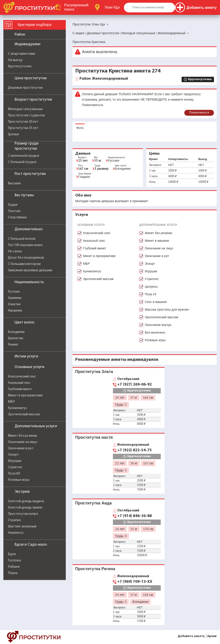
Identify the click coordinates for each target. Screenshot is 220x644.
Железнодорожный (104, 79)
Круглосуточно (20, 66)
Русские (14, 292)
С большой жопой (22, 239)
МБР (11, 402)
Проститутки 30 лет (23, 122)
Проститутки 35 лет (23, 128)
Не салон (15, 251)
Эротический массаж (24, 414)
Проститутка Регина (95, 569)
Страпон (14, 520)
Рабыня (14, 567)
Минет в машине (157, 241)
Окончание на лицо (23, 442)
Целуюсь (151, 287)
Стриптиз (15, 467)
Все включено (155, 332)
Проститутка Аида (93, 503)
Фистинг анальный (22, 526)
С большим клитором (24, 264)
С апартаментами (21, 54)
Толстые (14, 211)
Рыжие (13, 345)
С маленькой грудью (24, 156)
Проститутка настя (94, 437)
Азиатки (14, 304)
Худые (13, 205)
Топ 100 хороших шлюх (25, 245)
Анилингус (16, 533)
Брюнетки (15, 338)
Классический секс (22, 377)
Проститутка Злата (94, 372)
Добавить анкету (191, 636)
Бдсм (12, 554)
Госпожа (14, 560)
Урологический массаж (162, 317)
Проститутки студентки (26, 115)
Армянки (15, 298)
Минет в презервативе (25, 395)
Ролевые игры (19, 480)
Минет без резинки (22, 436)
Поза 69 (14, 474)
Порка (13, 573)
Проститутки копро (23, 514)
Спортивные (17, 217)
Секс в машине (156, 302)
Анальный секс (19, 383)
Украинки (15, 311)
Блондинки (16, 332)
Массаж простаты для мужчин (167, 310)
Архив (212, 636)
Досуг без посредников (26, 258)
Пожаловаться (199, 113)
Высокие (14, 183)
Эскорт (13, 455)
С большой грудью (22, 162)
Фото (80, 128)
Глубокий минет (20, 389)
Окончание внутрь (158, 325)
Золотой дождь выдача (26, 501)
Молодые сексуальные (25, 109)
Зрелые (13, 134)
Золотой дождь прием (25, 508)
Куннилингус (18, 408)
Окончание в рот (21, 448)
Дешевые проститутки (25, 88)
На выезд (15, 60)
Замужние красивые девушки (30, 270)
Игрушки (15, 461)
